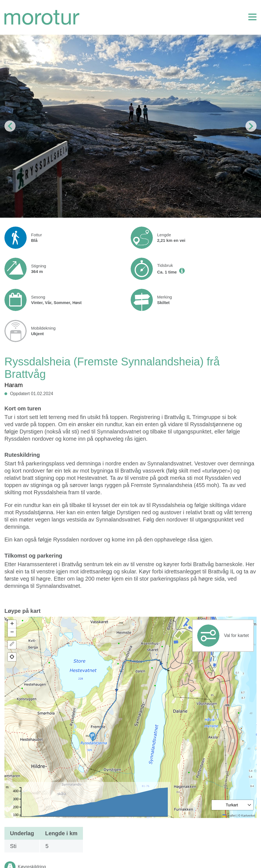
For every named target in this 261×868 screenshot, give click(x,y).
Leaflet (229, 816)
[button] (92, 737)
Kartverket (248, 816)
